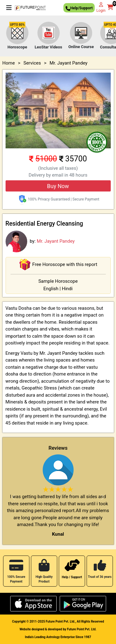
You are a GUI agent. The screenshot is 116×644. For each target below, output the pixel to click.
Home (9, 63)
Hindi (67, 289)
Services (32, 63)
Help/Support (79, 9)
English (51, 289)
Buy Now (58, 186)
